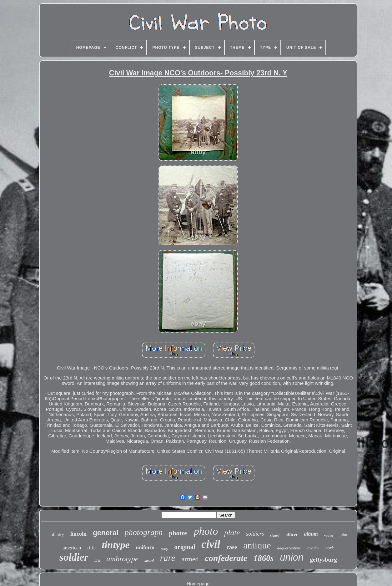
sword (149, 561)
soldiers (255, 534)
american (72, 548)
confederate (226, 558)
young (329, 535)
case (232, 547)
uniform (145, 547)
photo (206, 531)
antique (257, 545)
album (311, 534)
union (292, 557)
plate (232, 533)
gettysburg (323, 560)
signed (275, 535)
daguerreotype (289, 548)
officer (292, 535)
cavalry (313, 548)
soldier (74, 557)
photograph (144, 532)
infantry (57, 534)
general (106, 533)
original (185, 547)
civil (211, 544)
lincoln (78, 534)
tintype (116, 545)
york (330, 548)
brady (164, 549)
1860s (264, 558)
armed (190, 559)
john (343, 535)
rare (168, 558)
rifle (91, 548)
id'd (97, 561)
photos (178, 533)
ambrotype (123, 559)
